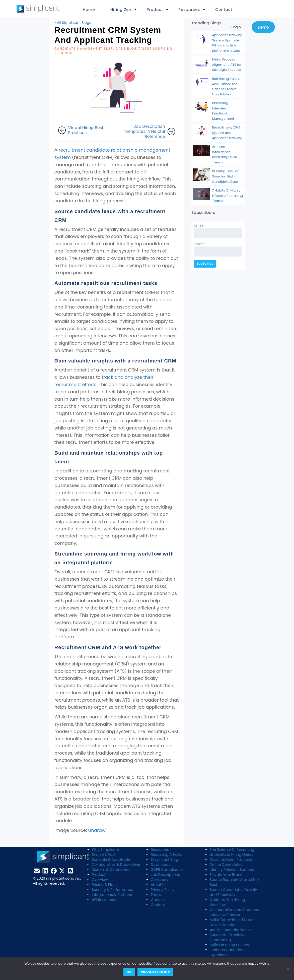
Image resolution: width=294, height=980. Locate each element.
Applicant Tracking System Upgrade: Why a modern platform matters (227, 43)
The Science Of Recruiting (232, 849)
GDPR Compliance (167, 870)
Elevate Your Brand (226, 875)
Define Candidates (226, 865)
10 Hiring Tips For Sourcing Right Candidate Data (225, 176)
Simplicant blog (120, 49)
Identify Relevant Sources (232, 870)
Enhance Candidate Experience (227, 952)
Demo (263, 27)
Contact (224, 9)
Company (160, 880)
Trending (64, 53)
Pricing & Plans (105, 885)
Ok (129, 972)
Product (155, 9)
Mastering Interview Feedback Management (223, 111)
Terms (156, 895)
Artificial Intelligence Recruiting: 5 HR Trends (225, 155)
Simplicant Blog (164, 860)
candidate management (79, 49)
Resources (189, 9)
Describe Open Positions (231, 860)
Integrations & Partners (112, 895)
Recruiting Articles (166, 854)
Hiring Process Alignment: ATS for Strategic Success (227, 65)
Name (218, 231)
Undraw (97, 830)
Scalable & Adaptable (111, 860)
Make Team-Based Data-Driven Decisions (232, 922)
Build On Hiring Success (230, 945)
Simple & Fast (104, 854)
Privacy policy (155, 972)
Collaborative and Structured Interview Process (235, 912)
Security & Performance (113, 890)
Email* (218, 249)
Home (89, 9)
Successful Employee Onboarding (228, 937)
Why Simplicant (105, 849)
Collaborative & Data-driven (117, 865)
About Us (159, 885)
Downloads (161, 865)
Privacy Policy (163, 890)
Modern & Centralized (111, 870)
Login (236, 27)
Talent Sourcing (156, 49)
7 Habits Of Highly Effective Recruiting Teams (227, 196)
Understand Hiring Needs (232, 854)
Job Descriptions (165, 875)
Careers (158, 900)
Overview (100, 880)
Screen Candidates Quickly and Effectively (233, 892)
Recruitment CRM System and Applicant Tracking (227, 133)
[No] (288, 969)
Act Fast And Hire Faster (230, 930)
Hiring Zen (121, 9)
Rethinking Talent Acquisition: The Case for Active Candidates (226, 86)
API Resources (104, 900)
